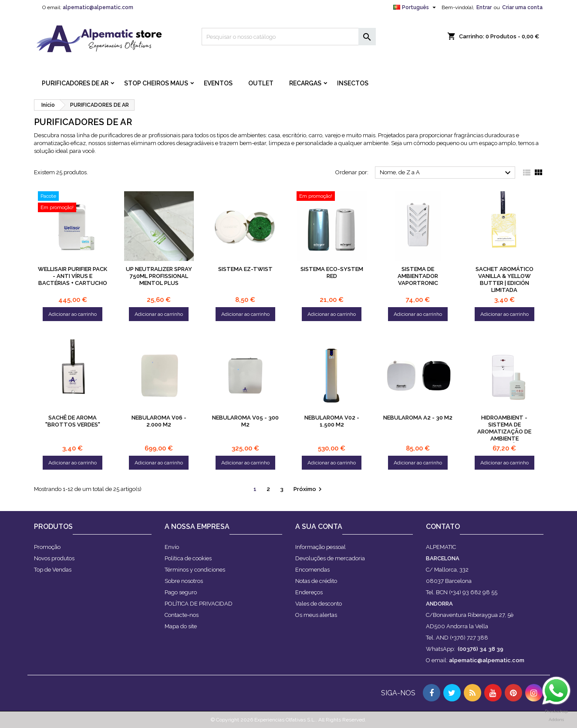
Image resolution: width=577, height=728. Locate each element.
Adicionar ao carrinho (73, 314)
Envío (172, 547)
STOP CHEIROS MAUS (156, 83)
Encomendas (312, 570)
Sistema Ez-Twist (245, 269)
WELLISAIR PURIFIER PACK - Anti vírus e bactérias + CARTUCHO (73, 276)
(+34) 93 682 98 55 (473, 592)
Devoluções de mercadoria (330, 558)
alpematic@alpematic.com (98, 7)
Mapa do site (181, 626)
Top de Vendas (53, 570)
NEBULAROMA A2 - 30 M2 (418, 418)
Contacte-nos (182, 615)
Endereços (309, 592)
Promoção (47, 547)
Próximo (309, 489)
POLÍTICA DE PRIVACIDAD (199, 604)
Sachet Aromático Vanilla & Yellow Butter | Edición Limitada (504, 279)
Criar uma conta (522, 7)
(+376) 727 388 (469, 638)
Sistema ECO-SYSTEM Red (332, 273)
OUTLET (261, 83)
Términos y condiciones (195, 570)
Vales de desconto (319, 604)
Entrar (484, 7)
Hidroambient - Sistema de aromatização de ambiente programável (504, 432)
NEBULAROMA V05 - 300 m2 (245, 421)
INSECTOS (353, 83)
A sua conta (319, 527)
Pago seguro (181, 592)
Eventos (218, 83)
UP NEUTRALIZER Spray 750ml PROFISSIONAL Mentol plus (159, 276)
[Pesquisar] (289, 37)
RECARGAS (305, 83)
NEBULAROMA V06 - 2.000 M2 (159, 421)
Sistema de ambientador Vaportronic (418, 276)
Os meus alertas (316, 615)
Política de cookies (188, 558)
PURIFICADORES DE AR (75, 83)
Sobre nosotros (184, 581)
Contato (443, 527)
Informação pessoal (321, 547)
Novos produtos (54, 558)
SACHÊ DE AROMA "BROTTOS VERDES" (73, 421)
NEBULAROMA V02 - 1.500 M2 (332, 421)
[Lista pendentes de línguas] (416, 7)
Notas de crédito (316, 581)
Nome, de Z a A (447, 173)
